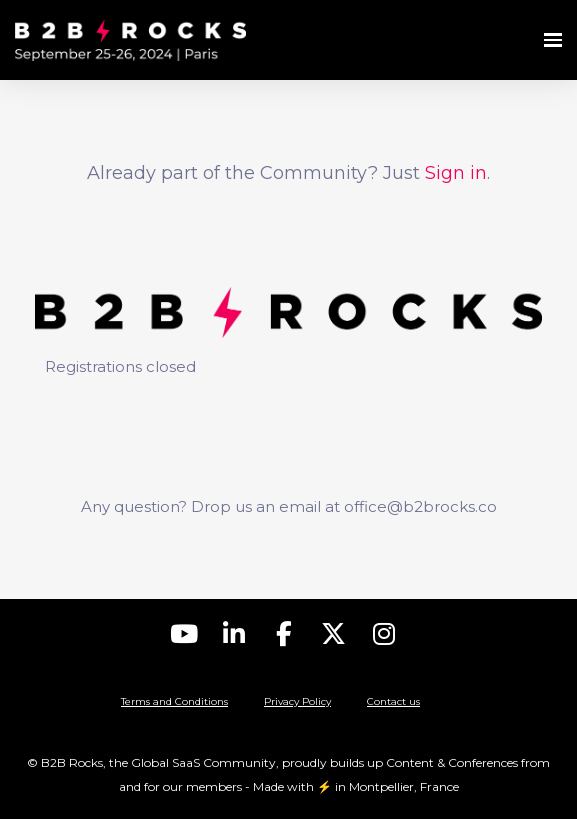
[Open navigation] (553, 40)
